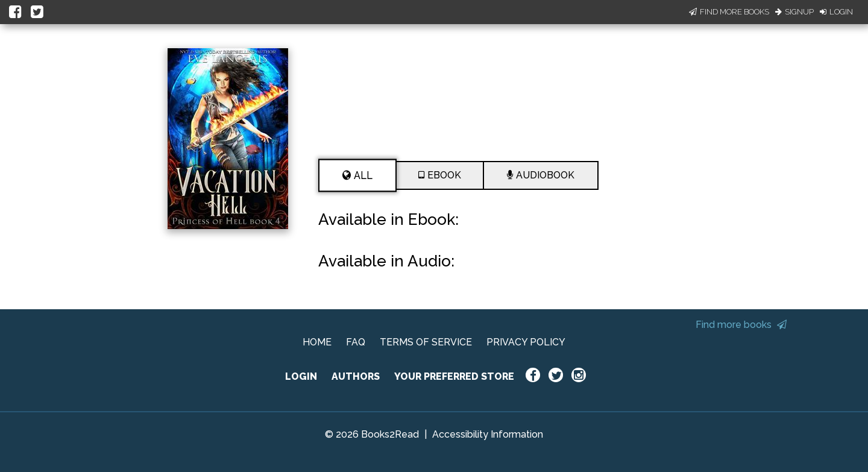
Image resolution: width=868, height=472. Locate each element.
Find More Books (729, 12)
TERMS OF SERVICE (426, 342)
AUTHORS (356, 376)
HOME (317, 342)
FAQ (356, 342)
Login (836, 12)
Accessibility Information (488, 434)
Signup (794, 12)
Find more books (741, 325)
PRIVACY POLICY (526, 342)
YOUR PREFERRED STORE (454, 376)
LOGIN (301, 376)
